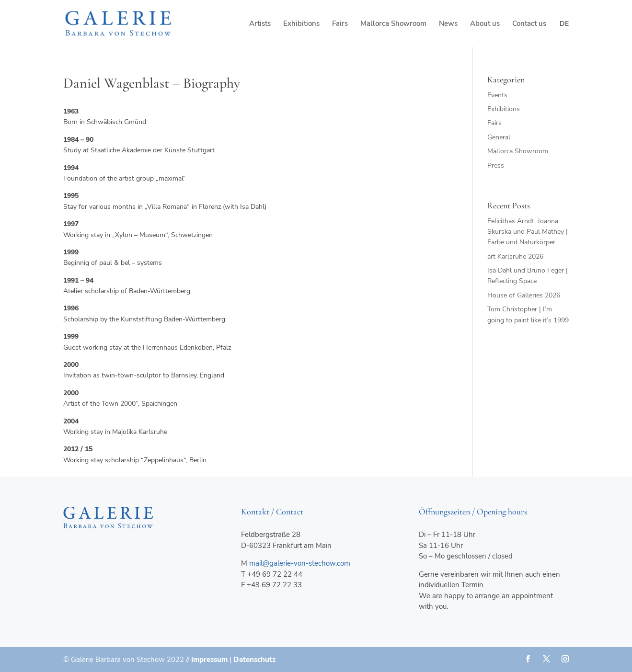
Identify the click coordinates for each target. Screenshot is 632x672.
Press (496, 165)
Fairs (340, 24)
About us (485, 24)
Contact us (529, 24)
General (499, 137)
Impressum (209, 660)
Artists (260, 24)
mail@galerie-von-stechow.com (300, 563)
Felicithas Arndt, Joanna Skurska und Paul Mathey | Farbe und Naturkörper (528, 232)
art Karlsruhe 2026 (515, 256)
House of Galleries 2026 (524, 295)
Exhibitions (301, 24)
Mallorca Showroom (393, 24)
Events (497, 95)
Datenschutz (254, 660)
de (564, 24)
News (448, 24)
